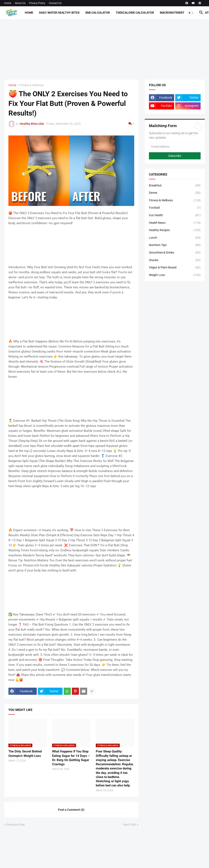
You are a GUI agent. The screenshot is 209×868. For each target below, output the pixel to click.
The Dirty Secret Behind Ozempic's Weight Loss (25, 753)
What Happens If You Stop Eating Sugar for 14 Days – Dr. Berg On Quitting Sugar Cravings (71, 758)
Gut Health (175, 215)
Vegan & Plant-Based (175, 268)
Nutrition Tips (175, 245)
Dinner (175, 193)
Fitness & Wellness (32, 85)
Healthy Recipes (175, 230)
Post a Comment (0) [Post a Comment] (71, 810)
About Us (20, 3)
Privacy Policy (37, 3)
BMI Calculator (98, 13)
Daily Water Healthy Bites (59, 13)
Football (175, 208)
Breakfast (175, 186)
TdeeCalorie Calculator (135, 13)
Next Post (129, 825)
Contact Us (55, 3)
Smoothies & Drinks (175, 253)
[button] (191, 13)
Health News (175, 223)
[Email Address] (175, 147)
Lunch (175, 238)
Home (8, 3)
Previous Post (16, 825)
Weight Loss (175, 275)
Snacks (175, 260)
